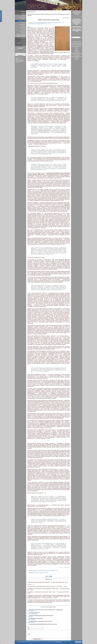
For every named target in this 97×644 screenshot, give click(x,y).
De (81, 1)
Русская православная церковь (77, 53)
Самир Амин (30, 617)
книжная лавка (21, 43)
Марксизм (77, 49)
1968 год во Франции (31, 14)
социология (23, 31)
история (23, 29)
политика (23, 23)
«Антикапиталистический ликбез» (36, 618)
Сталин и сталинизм (77, 55)
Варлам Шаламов (77, 12)
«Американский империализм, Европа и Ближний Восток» (41, 615)
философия (23, 28)
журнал (24, 14)
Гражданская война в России (77, 43)
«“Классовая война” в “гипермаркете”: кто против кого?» (41, 621)
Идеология (42, 14)
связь (24, 45)
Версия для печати (31, 12)
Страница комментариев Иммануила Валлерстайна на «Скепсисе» (43, 624)
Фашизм (77, 50)
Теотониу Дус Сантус (32, 614)
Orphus (17, 59)
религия (23, 26)
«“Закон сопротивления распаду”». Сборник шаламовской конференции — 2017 (77, 30)
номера (24, 16)
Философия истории (61, 14)
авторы (24, 39)
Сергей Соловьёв (66, 18)
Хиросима (77, 14)
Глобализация (38, 14)
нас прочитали (22, 17)
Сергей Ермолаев (31, 622)
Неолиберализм (48, 14)
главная (23, 12)
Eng (80, 1)
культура (23, 33)
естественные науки (21, 34)
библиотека (22, 21)
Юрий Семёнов (31, 611)
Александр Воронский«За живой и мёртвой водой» (77, 27)
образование (22, 24)
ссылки (24, 41)
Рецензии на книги (54, 14)
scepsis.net (66, 641)
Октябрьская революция (77, 45)
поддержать (1, 16)
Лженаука (77, 59)
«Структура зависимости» (34, 613)
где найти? (23, 19)
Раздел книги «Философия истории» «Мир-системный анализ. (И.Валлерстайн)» (46, 610)
